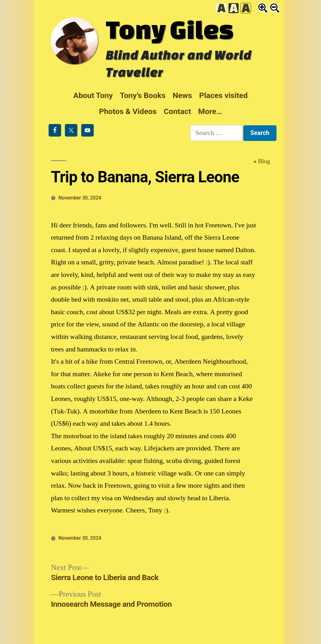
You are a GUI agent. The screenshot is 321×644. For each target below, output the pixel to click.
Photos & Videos (128, 111)
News (182, 95)
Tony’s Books (143, 95)
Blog (264, 161)
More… (210, 111)
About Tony (93, 95)
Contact (177, 111)
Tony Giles (170, 29)
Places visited (223, 95)
